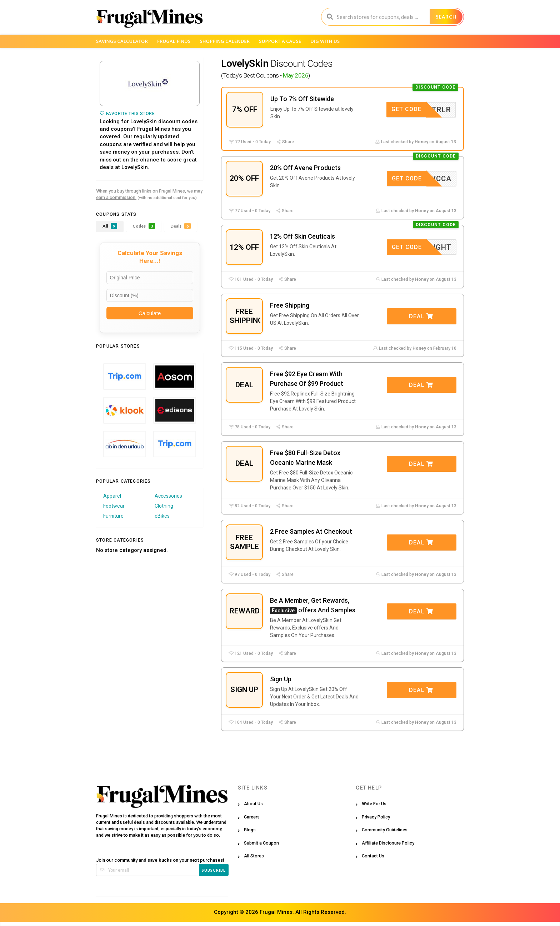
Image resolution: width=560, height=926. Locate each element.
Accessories (168, 496)
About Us (253, 804)
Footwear (114, 506)
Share (285, 142)
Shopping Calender (225, 41)
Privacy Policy (376, 817)
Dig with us (325, 41)
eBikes (162, 516)
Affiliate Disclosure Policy (388, 843)
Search (446, 17)
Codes (144, 226)
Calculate (150, 313)
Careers (252, 817)
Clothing (164, 506)
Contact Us (373, 856)
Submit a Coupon (261, 843)
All (110, 226)
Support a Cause (280, 41)
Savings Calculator (122, 41)
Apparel (112, 496)
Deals (181, 226)
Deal (421, 316)
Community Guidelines (385, 830)
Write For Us (374, 804)
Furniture (113, 516)
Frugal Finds (174, 41)
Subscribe (214, 870)
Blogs (250, 830)
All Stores (254, 856)
